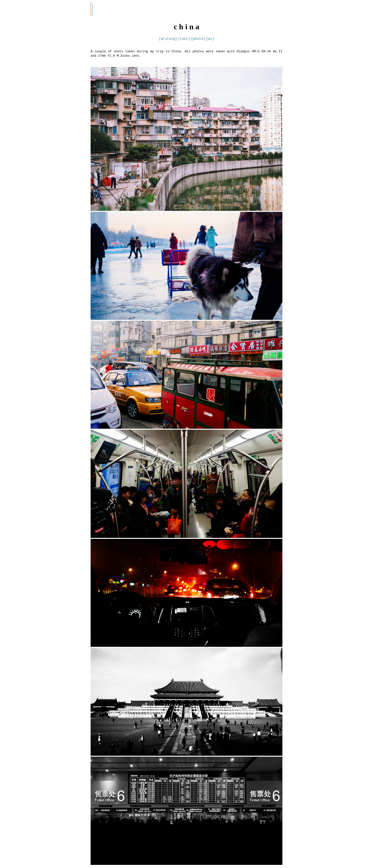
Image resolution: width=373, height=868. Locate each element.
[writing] (168, 39)
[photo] (198, 39)
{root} (184, 39)
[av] (210, 39)
